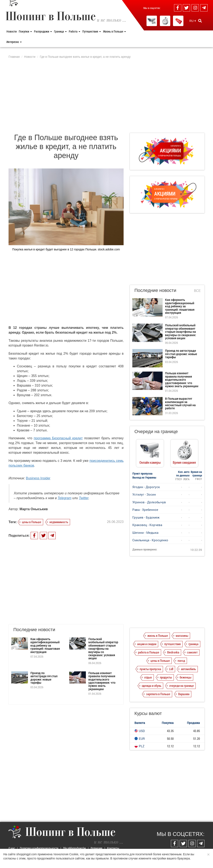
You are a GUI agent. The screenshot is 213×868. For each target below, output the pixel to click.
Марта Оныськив (34, 509)
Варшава (184, 694)
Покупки (25, 31)
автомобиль (188, 669)
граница (193, 644)
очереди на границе (182, 686)
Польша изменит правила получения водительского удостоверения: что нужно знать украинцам (102, 671)
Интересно (14, 42)
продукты (166, 677)
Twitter (84, 498)
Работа (75, 31)
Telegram (64, 498)
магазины (182, 636)
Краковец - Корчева (147, 525)
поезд (181, 661)
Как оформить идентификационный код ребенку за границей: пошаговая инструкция (45, 636)
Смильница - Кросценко (150, 540)
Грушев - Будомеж (146, 517)
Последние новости (155, 290)
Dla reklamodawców (75, 848)
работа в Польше (149, 652)
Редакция (96, 848)
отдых (148, 677)
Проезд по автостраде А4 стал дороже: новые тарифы (44, 668)
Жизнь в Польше (114, 31)
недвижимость (59, 522)
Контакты (113, 848)
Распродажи (43, 31)
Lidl (171, 669)
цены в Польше (32, 522)
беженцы (185, 677)
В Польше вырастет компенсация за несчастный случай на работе (180, 403)
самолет (192, 652)
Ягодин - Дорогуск (146, 487)
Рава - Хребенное (145, 510)
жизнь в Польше (158, 636)
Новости (12, 31)
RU (192, 21)
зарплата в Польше (158, 694)
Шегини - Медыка (145, 533)
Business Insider (38, 478)
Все (197, 291)
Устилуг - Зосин (144, 494)
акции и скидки (147, 644)
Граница (60, 31)
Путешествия (92, 31)
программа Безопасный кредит (58, 438)
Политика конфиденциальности (39, 848)
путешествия (172, 644)
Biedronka (173, 652)
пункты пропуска (150, 669)
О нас (12, 848)
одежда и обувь (152, 686)
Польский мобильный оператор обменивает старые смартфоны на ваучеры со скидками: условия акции (103, 639)
